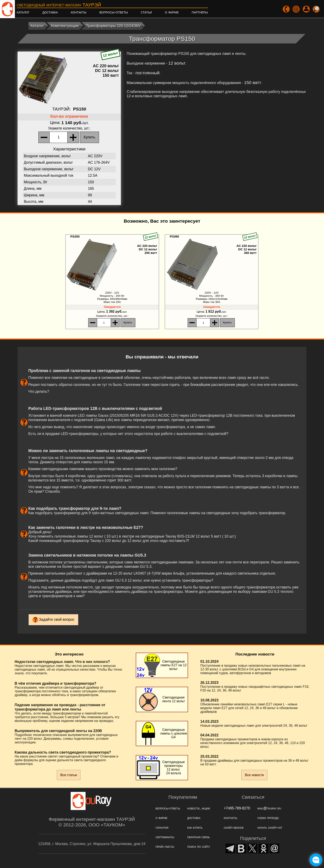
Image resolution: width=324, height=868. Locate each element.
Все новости (254, 775)
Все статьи (69, 775)
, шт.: (69, 128)
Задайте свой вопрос (57, 619)
